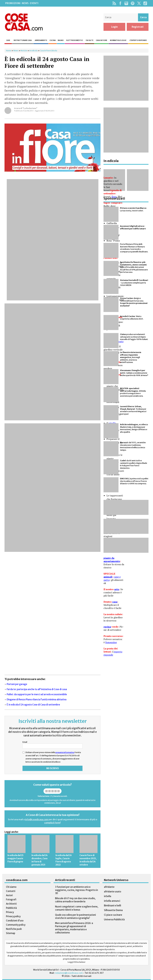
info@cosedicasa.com (37, 819)
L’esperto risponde (138, 40)
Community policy (16, 925)
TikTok (145, 3)
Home (9, 51)
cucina (107, 627)
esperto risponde (113, 653)
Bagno (61, 40)
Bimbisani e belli (112, 906)
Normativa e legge (118, 40)
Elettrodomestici (75, 40)
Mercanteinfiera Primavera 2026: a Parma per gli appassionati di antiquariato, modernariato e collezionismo (74, 928)
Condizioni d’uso (15, 921)
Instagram (126, 3)
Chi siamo (11, 887)
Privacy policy (13, 916)
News (16, 51)
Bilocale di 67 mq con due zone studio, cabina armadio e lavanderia (75, 900)
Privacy (10, 912)
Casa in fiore (101, 40)
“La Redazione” (30, 108)
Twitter (139, 3)
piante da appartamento (112, 560)
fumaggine (111, 642)
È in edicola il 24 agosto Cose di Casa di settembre (33, 705)
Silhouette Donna (113, 910)
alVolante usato (112, 892)
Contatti (11, 891)
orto (117, 589)
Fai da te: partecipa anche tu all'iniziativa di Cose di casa (37, 689)
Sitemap (11, 933)
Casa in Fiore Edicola (48, 51)
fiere (114, 197)
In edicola (34, 51)
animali (108, 577)
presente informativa (65, 752)
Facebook (120, 3)
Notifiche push (14, 929)
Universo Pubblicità (114, 920)
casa (115, 602)
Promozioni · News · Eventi (22, 3)
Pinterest (133, 3)
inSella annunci (112, 901)
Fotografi (11, 900)
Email (25, 742)
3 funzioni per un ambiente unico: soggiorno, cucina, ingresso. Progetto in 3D (76, 890)
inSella (108, 896)
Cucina (53, 40)
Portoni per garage (17, 684)
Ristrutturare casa (23, 40)
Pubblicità (11, 908)
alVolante (109, 887)
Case (8, 40)
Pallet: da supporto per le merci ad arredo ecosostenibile (37, 694)
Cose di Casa (24, 22)
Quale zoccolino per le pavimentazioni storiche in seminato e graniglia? (75, 916)
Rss (114, 3)
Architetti (11, 904)
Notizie (24, 51)
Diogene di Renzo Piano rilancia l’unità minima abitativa (37, 699)
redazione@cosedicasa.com (69, 973)
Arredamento (41, 40)
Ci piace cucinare (113, 915)
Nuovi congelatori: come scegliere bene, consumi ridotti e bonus (77, 908)
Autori (9, 895)
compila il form (52, 823)
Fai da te (90, 40)
